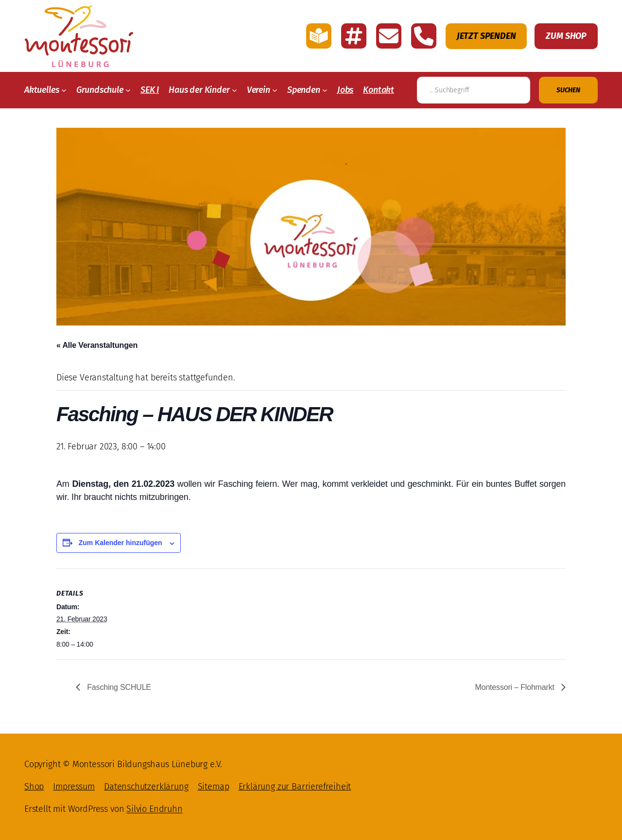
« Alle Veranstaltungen (97, 345)
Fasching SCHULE (118, 687)
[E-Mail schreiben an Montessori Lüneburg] (389, 36)
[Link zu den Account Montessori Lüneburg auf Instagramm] (354, 36)
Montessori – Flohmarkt (516, 687)
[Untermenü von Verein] (275, 90)
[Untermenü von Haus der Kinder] (234, 90)
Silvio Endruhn (154, 809)
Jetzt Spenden (486, 36)
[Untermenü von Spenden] (325, 90)
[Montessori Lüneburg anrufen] (424, 36)
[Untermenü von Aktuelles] (64, 90)
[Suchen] (568, 90)
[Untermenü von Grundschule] (128, 90)
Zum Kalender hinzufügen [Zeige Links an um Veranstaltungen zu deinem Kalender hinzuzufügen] (121, 543)
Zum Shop (566, 36)
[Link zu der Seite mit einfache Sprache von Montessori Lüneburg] (319, 36)
